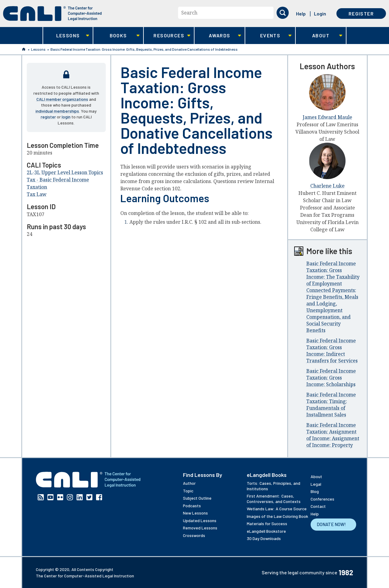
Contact (318, 506)
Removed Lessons (200, 528)
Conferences (322, 499)
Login (320, 14)
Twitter (89, 497)
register (48, 117)
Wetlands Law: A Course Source (277, 509)
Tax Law (37, 194)
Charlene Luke (327, 186)
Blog (315, 491)
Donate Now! (331, 524)
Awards (218, 36)
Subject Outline (197, 498)
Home (24, 49)
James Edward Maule (327, 117)
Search (189, 13)
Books (117, 36)
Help (301, 14)
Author (189, 483)
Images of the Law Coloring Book (277, 516)
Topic (188, 491)
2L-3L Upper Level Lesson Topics (65, 172)
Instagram (70, 497)
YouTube (50, 497)
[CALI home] (52, 14)
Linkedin (80, 497)
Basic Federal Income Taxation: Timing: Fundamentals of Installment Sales (331, 405)
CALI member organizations (62, 99)
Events (269, 36)
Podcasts (192, 506)
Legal (316, 484)
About (319, 36)
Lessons (66, 36)
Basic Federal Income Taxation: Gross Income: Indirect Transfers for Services (332, 351)
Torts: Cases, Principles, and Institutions (274, 486)
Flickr (60, 497)
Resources (167, 36)
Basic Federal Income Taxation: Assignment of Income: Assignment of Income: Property (333, 435)
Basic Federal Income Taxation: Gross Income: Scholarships (331, 378)
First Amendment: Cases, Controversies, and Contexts (274, 499)
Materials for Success (267, 523)
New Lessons (195, 513)
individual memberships (57, 111)
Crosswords (194, 535)
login (66, 117)
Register (361, 14)
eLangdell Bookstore (266, 531)
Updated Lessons (200, 520)
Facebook (99, 497)
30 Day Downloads (264, 538)
